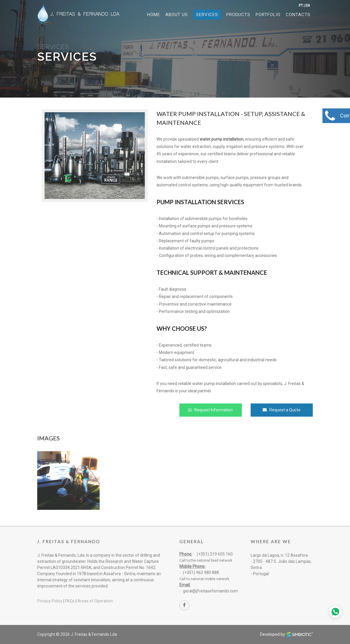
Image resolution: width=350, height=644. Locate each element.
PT (301, 6)
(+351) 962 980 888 (201, 573)
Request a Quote (282, 410)
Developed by (286, 634)
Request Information (210, 410)
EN (308, 6)
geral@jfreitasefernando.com (210, 591)
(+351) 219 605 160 (215, 554)
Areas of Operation (95, 601)
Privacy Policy (50, 601)
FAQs (70, 601)
